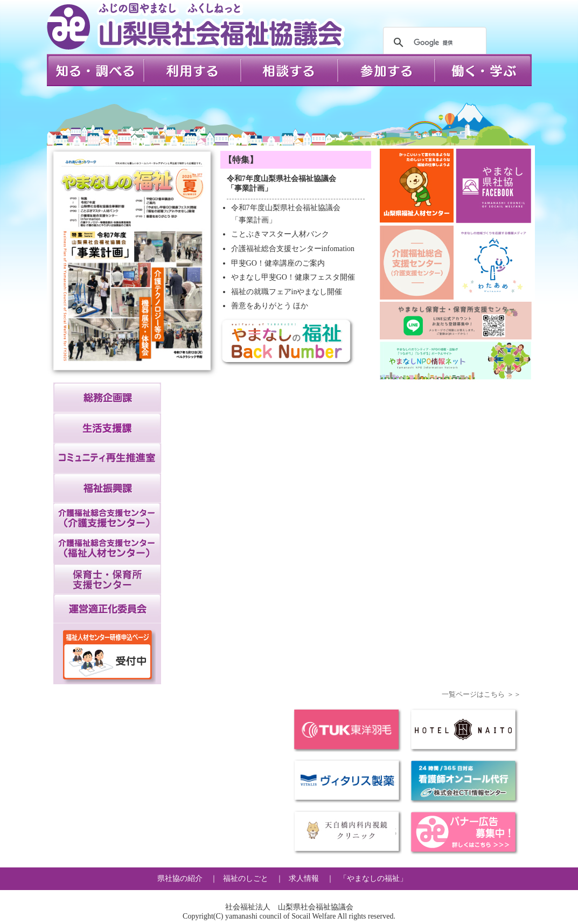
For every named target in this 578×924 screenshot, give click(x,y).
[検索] (433, 43)
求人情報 (304, 878)
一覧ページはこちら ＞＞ (481, 694)
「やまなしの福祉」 (373, 878)
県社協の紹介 (180, 878)
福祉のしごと (246, 878)
